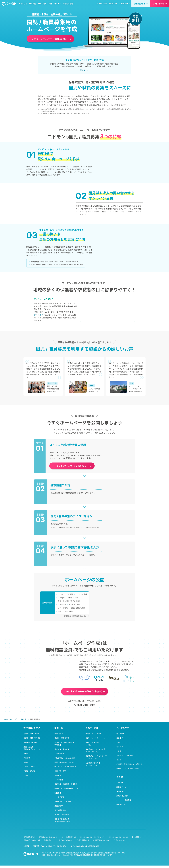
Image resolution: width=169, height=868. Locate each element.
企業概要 (26, 849)
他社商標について (50, 843)
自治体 (26, 765)
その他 (26, 778)
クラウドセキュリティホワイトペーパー (92, 840)
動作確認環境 (136, 840)
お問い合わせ (159, 5)
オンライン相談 (102, 5)
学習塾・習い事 (29, 773)
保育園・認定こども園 (32, 741)
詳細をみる (84, 70)
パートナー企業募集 (124, 803)
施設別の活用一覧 (30, 736)
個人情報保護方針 (29, 840)
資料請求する (140, 5)
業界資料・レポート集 (125, 758)
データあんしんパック (63, 804)
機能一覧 (58, 736)
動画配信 (58, 778)
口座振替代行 (59, 756)
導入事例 (34, 5)
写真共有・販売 (60, 773)
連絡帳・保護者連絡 (62, 741)
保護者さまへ (113, 5)
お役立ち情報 (69, 5)
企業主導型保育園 (30, 745)
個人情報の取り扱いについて (48, 840)
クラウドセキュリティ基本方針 (118, 840)
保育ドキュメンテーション (95, 741)
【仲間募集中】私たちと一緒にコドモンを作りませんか (50, 849)
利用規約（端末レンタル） (101, 843)
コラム (119, 762)
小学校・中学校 (29, 769)
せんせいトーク (66, 769)
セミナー (59, 5)
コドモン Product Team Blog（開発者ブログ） (85, 849)
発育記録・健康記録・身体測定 (66, 787)
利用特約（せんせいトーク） (121, 843)
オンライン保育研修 (62, 817)
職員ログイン (124, 5)
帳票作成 (64, 765)
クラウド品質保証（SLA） (68, 840)
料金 (51, 5)
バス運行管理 (59, 800)
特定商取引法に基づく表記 (32, 843)
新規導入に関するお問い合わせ (128, 771)
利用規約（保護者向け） (83, 843)
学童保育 (27, 760)
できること (24, 5)
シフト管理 (59, 782)
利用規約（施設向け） (65, 843)
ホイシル (38, 317)
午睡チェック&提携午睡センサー (66, 791)
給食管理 (58, 795)
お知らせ (120, 785)
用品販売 (65, 760)
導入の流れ (43, 5)
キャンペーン (121, 749)
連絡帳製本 (59, 808)
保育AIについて (122, 807)
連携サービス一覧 (92, 736)
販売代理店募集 (122, 798)
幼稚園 (26, 756)
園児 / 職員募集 (60, 813)
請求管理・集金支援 (62, 752)
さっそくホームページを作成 (50, 39)
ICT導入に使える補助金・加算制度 (129, 767)
